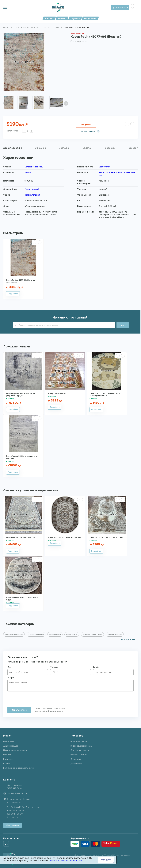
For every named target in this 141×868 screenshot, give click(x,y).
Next (66, 103)
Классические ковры (14, 634)
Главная (6, 28)
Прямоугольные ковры (92, 634)
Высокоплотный (107, 172)
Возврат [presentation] (133, 148)
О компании (9, 741)
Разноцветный (32, 189)
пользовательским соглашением (66, 861)
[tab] (13, 148)
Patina (57, 28)
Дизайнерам (76, 764)
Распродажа (90, 18)
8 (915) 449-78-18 (14, 788)
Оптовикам (76, 759)
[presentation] (28, 698)
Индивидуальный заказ (82, 746)
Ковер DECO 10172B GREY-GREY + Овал (106, 537)
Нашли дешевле (88, 131)
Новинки (62, 18)
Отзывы (7, 755)
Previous (6, 103)
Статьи (7, 764)
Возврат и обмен (79, 755)
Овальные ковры (115, 634)
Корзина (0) (122, 8)
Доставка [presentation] (64, 148)
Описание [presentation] (40, 148)
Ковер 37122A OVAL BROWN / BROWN (64, 537)
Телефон (55, 667)
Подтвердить (106, 860)
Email (96, 667)
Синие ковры (72, 634)
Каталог (49, 18)
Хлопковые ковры (36, 634)
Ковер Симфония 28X (57, 393)
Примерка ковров (79, 741)
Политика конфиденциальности (18, 768)
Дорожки (75, 18)
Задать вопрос (19, 710)
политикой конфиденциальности (49, 711)
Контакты (8, 759)
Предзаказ (86, 125)
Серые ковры (55, 634)
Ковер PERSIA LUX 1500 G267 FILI (20, 537)
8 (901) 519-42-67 (14, 785)
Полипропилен (123, 172)
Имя (9, 667)
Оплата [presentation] (87, 148)
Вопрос (11, 678)
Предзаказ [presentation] (110, 148)
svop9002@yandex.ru (17, 793)
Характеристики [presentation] (13, 148)
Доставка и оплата (80, 750)
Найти (123, 325)
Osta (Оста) (47, 28)
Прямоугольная (32, 195)
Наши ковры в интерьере (15, 750)
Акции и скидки (11, 746)
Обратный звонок (12, 825)
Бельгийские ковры (31, 28)
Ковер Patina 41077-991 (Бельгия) (21, 280)
